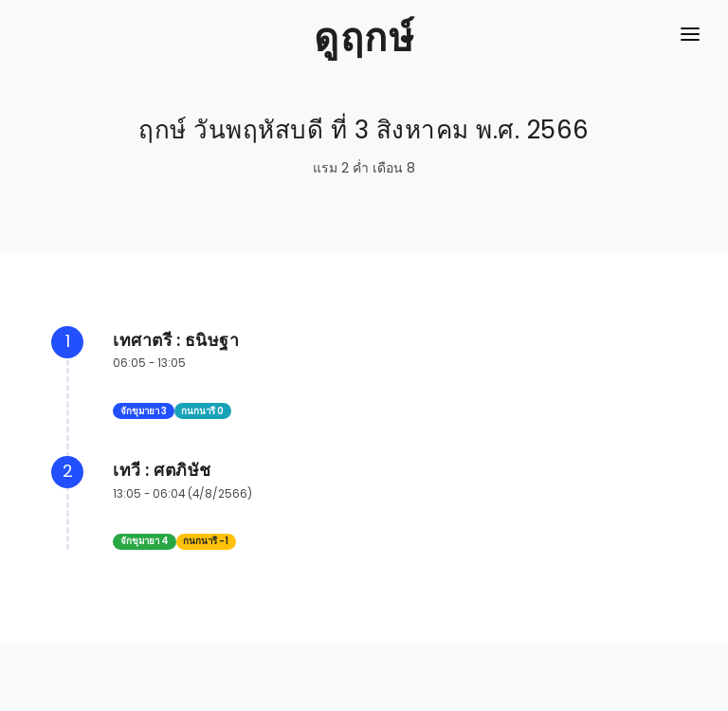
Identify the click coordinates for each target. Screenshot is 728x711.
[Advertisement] (364, 668)
